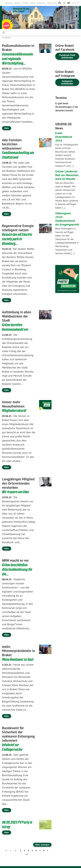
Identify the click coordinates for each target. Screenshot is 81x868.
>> (27, 852)
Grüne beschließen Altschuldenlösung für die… (17, 568)
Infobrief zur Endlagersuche (12, 746)
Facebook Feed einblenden (67, 56)
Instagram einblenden (67, 82)
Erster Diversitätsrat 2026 (64, 137)
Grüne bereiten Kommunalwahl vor (15, 326)
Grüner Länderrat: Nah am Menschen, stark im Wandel (67, 175)
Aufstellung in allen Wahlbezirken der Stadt (17, 315)
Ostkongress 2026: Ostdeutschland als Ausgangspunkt (67, 219)
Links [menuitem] (74, 3)
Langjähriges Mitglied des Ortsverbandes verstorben (18, 482)
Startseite (9, 3)
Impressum (41, 3)
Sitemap (26, 3)
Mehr (7, 128)
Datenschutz (52, 3)
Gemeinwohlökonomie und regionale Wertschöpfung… (17, 59)
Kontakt (18, 3)
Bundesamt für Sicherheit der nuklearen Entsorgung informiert (18, 733)
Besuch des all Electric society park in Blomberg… (17, 238)
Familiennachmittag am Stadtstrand (18, 155)
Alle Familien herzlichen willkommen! (12, 144)
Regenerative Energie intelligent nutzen (18, 228)
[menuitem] (9, 3)
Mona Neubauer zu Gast (18, 658)
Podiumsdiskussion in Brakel (18, 48)
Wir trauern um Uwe (15, 491)
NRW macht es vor (15, 559)
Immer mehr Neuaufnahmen (13, 403)
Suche (33, 3)
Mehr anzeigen (42, 843)
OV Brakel (7, 38)
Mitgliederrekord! (14, 410)
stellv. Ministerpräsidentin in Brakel (18, 649)
